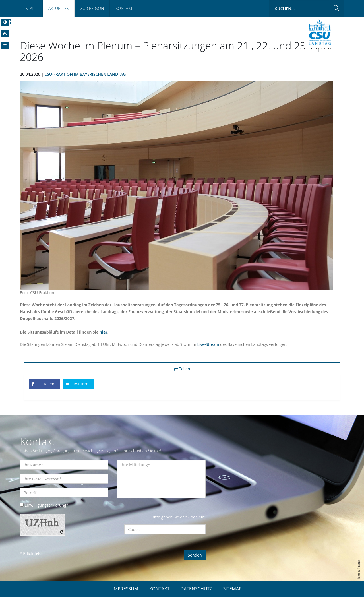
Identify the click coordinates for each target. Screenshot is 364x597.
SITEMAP (232, 589)
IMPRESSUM (125, 589)
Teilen (182, 369)
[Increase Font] (5, 45)
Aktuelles (58, 8)
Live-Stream (209, 345)
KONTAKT (159, 589)
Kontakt (124, 8)
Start (31, 8)
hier (104, 332)
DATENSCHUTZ (197, 589)
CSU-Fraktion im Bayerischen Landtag (85, 74)
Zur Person (92, 8)
